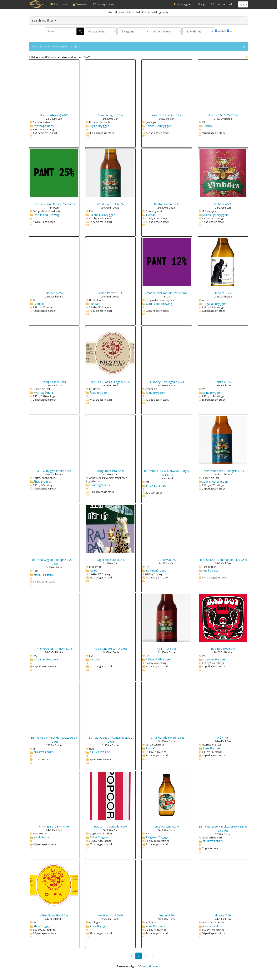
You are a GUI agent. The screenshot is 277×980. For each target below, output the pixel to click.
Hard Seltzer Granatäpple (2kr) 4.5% (223, 560)
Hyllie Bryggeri (100, 126)
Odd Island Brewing (47, 215)
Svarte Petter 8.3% (110, 293)
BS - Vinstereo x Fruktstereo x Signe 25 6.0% (223, 828)
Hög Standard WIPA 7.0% (110, 649)
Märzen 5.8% (54, 293)
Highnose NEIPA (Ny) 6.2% (54, 649)
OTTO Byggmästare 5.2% (54, 471)
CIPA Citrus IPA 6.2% (54, 915)
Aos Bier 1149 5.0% (110, 915)
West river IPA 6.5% (110, 204)
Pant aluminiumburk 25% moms (54, 204)
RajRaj (94, 570)
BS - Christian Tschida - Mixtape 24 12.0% (54, 739)
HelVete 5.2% (223, 293)
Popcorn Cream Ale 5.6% (110, 826)
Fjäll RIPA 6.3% (167, 649)
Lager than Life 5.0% (110, 560)
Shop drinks (59, 4)
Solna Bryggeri (212, 393)
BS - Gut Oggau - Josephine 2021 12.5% (54, 562)
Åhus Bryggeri (99, 393)
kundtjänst (128, 12)
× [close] (244, 47)
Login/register (183, 4)
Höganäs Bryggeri (214, 304)
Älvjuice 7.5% (223, 915)
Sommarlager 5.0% (110, 115)
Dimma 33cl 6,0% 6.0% (223, 115)
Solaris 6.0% (223, 382)
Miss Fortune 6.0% (167, 826)
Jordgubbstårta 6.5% (110, 471)
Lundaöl (207, 126)
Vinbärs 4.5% (223, 204)
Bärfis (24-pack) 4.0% (54, 115)
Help (201, 4)
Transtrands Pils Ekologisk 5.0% (223, 471)
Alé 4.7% (223, 737)
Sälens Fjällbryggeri (159, 126)
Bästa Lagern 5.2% (167, 204)
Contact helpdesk (221, 4)
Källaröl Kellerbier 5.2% (167, 115)
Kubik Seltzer (211, 570)
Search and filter (44, 20)
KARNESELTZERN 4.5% (54, 826)
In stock (220, 31)
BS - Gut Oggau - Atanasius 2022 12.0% (110, 739)
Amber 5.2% (167, 915)
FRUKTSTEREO (156, 485)
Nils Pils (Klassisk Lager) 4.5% (110, 382)
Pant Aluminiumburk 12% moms (167, 293)
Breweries (80, 4)
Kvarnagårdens (44, 126)
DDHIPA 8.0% (167, 560)
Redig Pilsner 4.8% (54, 382)
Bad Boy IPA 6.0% (223, 649)
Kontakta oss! (151, 966)
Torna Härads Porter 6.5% (167, 737)
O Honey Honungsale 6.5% (167, 382)
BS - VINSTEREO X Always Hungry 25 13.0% (167, 473)
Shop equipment (104, 4)
